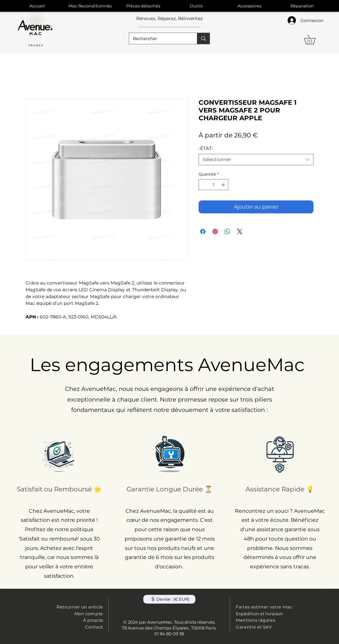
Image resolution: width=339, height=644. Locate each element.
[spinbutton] (213, 185)
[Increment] (224, 185)
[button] (314, 39)
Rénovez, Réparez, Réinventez (169, 18)
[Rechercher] (158, 38)
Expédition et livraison (259, 614)
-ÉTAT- (206, 148)
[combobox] (256, 160)
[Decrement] (203, 185)
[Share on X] (240, 231)
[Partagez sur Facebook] (203, 231)
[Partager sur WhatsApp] (227, 231)
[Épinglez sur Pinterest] (215, 231)
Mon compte (89, 614)
